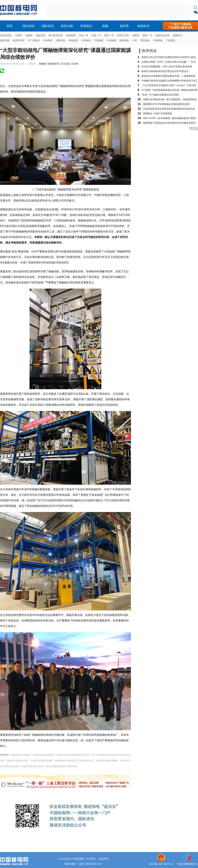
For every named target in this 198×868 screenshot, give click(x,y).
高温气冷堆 (123, 35)
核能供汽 (178, 35)
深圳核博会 (6, 35)
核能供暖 (5, 40)
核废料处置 (19, 40)
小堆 (135, 40)
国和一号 (109, 35)
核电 (19, 10)
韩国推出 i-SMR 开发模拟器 (157, 113)
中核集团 (48, 40)
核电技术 (143, 26)
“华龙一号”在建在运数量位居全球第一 (161, 95)
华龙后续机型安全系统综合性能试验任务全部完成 (169, 109)
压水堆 (75, 64)
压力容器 (65, 64)
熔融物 (42, 64)
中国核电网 (78, 859)
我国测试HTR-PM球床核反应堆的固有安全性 (166, 104)
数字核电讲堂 (56, 35)
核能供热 (41, 35)
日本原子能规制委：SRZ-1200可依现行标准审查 (167, 67)
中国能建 (111, 40)
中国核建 (99, 40)
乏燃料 (19, 35)
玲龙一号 (96, 35)
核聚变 (136, 35)
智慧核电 (145, 40)
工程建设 (170, 40)
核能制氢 (71, 35)
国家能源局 (53, 64)
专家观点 (86, 26)
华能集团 (73, 40)
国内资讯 (29, 26)
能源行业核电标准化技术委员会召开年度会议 (165, 71)
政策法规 (67, 26)
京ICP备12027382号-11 (161, 864)
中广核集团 (34, 40)
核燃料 (29, 35)
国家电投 (60, 40)
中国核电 (86, 40)
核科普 (124, 26)
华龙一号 (84, 35)
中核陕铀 (158, 40)
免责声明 (104, 859)
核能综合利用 (162, 35)
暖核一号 (147, 35)
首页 (10, 26)
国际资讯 (48, 26)
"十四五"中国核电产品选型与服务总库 (180, 26)
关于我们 (91, 859)
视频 (105, 26)
